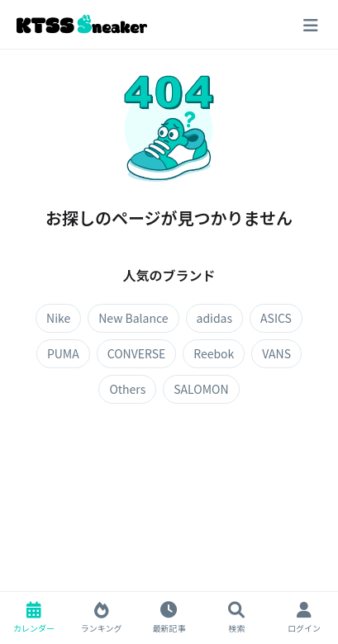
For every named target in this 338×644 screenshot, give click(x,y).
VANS (276, 353)
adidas (215, 318)
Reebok (214, 353)
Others (127, 389)
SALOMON (201, 389)
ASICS (276, 318)
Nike (58, 318)
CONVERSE (137, 353)
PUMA (63, 353)
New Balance (133, 318)
